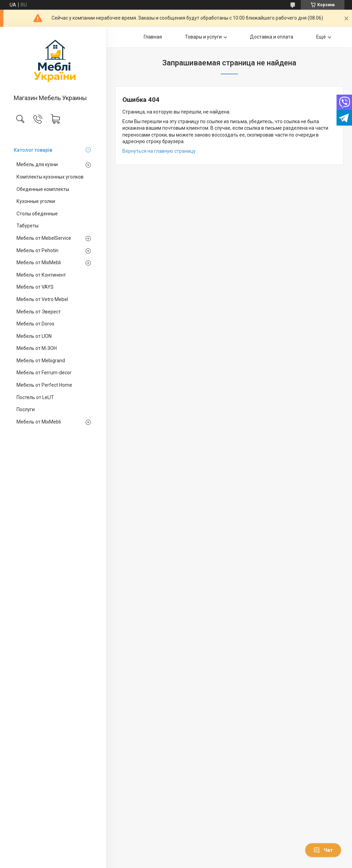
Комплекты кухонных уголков (50, 177)
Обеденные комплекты (43, 189)
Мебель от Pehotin (37, 250)
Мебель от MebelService (44, 238)
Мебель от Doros (35, 324)
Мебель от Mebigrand (41, 361)
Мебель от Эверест (39, 312)
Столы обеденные (37, 214)
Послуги (26, 409)
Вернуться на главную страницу (159, 151)
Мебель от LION (34, 336)
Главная (153, 37)
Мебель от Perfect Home (44, 385)
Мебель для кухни (37, 164)
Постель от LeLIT (35, 397)
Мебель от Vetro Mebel (42, 299)
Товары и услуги (203, 37)
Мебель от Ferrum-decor (44, 373)
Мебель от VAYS (35, 287)
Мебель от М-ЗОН (37, 348)
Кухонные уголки (36, 201)
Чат (323, 850)
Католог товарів (33, 150)
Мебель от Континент (41, 275)
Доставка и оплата (272, 37)
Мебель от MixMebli (39, 262)
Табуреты (27, 226)
